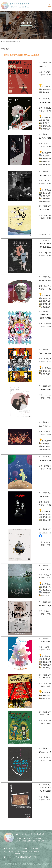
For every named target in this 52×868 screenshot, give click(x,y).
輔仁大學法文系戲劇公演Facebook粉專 (22, 55)
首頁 (4, 41)
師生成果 (10, 41)
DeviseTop (33, 865)
